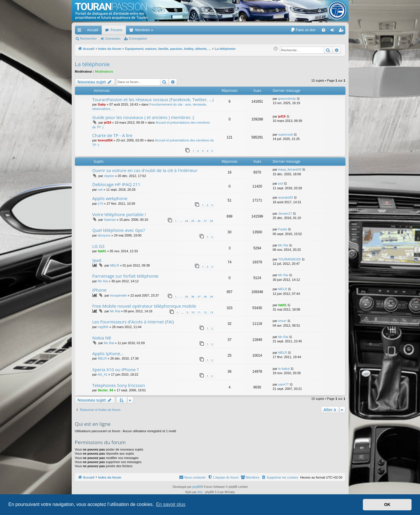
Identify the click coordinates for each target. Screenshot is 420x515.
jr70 (100, 204)
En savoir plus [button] (171, 504)
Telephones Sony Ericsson (119, 385)
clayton (109, 176)
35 (187, 296)
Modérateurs (104, 71)
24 (187, 221)
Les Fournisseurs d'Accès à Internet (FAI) (133, 322)
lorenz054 (105, 140)
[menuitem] (303, 30)
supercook (285, 134)
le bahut (284, 369)
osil (100, 190)
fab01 (102, 251)
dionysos (104, 235)
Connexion (113, 38)
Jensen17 (285, 213)
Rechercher (88, 38)
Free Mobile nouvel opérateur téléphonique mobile (144, 306)
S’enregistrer (138, 38)
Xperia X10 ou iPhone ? (116, 369)
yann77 (283, 384)
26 (199, 221)
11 (199, 312)
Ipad (97, 260)
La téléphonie (92, 64)
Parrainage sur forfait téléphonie (126, 276)
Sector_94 (105, 390)
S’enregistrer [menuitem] (342, 31)
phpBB (197, 487)
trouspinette (118, 295)
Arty (200, 492)
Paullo (283, 229)
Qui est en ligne (93, 424)
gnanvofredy (287, 99)
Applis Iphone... (108, 353)
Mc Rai (283, 245)
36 (193, 296)
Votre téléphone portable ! (119, 214)
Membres (143, 30)
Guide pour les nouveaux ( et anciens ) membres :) (143, 117)
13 (211, 312)
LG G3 (99, 246)
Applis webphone (110, 198)
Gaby (102, 104)
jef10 (108, 122)
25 (193, 221)
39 (211, 296)
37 (199, 296)
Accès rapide (80, 31)
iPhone (100, 290)
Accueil (93, 30)
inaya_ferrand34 (290, 169)
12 (205, 312)
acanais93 (285, 197)
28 (211, 221)
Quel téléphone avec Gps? (119, 230)
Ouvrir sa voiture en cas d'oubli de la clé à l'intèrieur (145, 170)
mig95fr (103, 327)
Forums (116, 30)
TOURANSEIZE (289, 259)
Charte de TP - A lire (113, 135)
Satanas (110, 220)
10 (193, 312)
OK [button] (387, 505)
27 (205, 221)
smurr (282, 321)
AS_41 (102, 374)
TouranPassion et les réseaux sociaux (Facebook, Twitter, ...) (153, 99)
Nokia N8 (102, 338)
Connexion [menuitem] (333, 31)
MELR (115, 265)
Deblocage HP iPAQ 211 (116, 184)
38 (205, 296)
